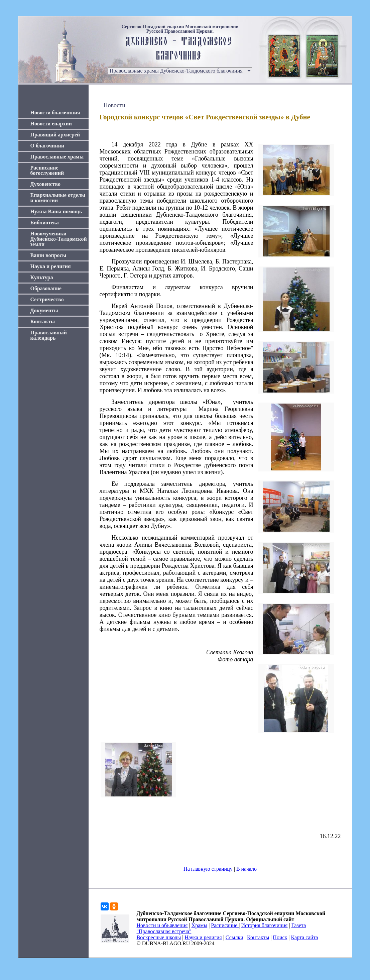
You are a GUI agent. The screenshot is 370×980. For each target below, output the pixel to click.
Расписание (225, 925)
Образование (46, 288)
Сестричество (47, 299)
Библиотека (45, 223)
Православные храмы (57, 157)
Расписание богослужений (47, 170)
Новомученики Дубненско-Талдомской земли (59, 239)
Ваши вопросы (48, 255)
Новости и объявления (162, 925)
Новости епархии (51, 124)
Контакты (43, 321)
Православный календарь (49, 335)
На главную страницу (208, 869)
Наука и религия (51, 266)
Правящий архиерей (55, 135)
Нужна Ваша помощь (56, 211)
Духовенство (45, 184)
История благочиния (264, 925)
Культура (42, 277)
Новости (114, 105)
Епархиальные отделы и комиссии (58, 198)
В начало (246, 869)
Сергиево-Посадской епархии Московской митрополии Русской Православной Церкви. (180, 29)
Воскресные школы (159, 937)
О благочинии (47, 146)
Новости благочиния (55, 113)
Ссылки (234, 937)
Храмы (200, 925)
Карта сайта (305, 937)
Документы (44, 310)
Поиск (280, 937)
